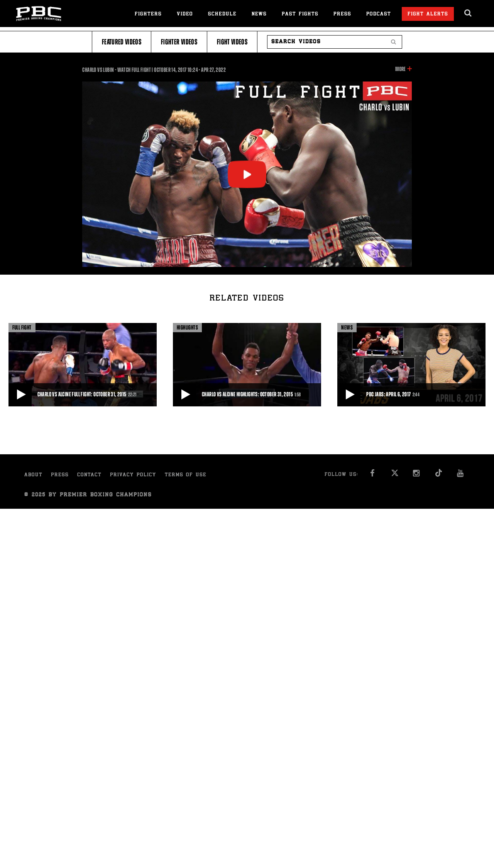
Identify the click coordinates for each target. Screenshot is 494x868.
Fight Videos (232, 42)
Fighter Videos (179, 42)
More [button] (400, 69)
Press (342, 14)
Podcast (379, 14)
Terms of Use (186, 475)
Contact (89, 475)
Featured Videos (122, 42)
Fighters (148, 14)
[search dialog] (468, 13)
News (259, 14)
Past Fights (300, 14)
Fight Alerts (428, 14)
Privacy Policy (133, 475)
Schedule (222, 14)
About (33, 475)
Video (185, 14)
